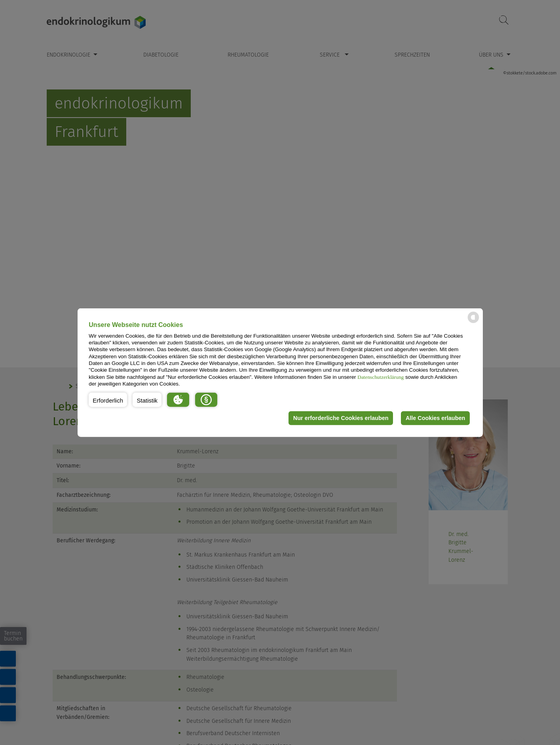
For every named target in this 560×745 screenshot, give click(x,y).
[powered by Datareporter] (473, 322)
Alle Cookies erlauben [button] (435, 418)
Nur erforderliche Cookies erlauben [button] (341, 418)
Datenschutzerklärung (381, 377)
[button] (108, 399)
